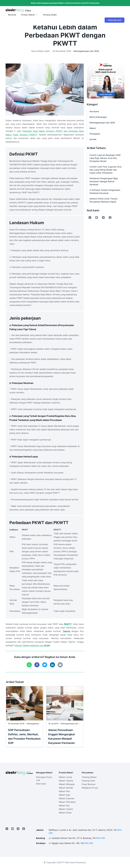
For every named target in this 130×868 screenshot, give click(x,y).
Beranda (12, 15)
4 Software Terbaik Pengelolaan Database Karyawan (105, 192)
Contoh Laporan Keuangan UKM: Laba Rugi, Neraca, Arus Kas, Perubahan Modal (105, 158)
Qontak (93, 139)
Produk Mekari (28, 15)
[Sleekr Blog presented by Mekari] (65, 10)
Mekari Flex (64, 791)
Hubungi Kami (88, 781)
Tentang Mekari (89, 777)
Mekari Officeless (67, 802)
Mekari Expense (67, 798)
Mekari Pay (64, 806)
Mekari (93, 128)
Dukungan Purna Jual (44, 779)
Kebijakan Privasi (90, 788)
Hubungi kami (115, 20)
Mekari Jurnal (65, 777)
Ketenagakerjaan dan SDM (86, 51)
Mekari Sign (65, 795)
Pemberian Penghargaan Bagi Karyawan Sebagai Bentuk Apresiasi (104, 181)
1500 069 (100, 838)
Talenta (66, 631)
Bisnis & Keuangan (98, 117)
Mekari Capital (66, 809)
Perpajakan (95, 134)
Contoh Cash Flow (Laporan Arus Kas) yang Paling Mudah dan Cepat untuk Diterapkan (105, 170)
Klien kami (41, 784)
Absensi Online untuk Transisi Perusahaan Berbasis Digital (103, 200)
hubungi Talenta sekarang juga (29, 645)
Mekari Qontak (66, 788)
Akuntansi (94, 111)
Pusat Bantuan (89, 784)
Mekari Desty (65, 813)
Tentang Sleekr (50, 15)
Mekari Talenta (66, 781)
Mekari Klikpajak (67, 784)
